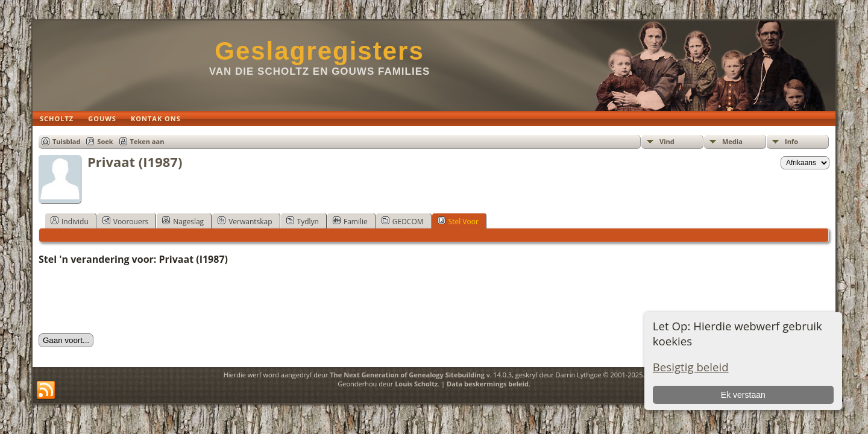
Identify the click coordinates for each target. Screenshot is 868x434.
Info (791, 141)
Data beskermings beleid (488, 384)
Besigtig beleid (691, 367)
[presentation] (130, 300)
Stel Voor (458, 221)
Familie (350, 221)
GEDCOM (403, 221)
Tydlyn (303, 221)
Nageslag (183, 221)
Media (732, 141)
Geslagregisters (319, 51)
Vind (667, 141)
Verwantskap (245, 221)
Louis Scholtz (416, 384)
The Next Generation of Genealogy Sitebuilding (407, 375)
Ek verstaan (743, 395)
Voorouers (125, 221)
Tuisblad (66, 141)
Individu (70, 221)
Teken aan (147, 141)
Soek (105, 141)
